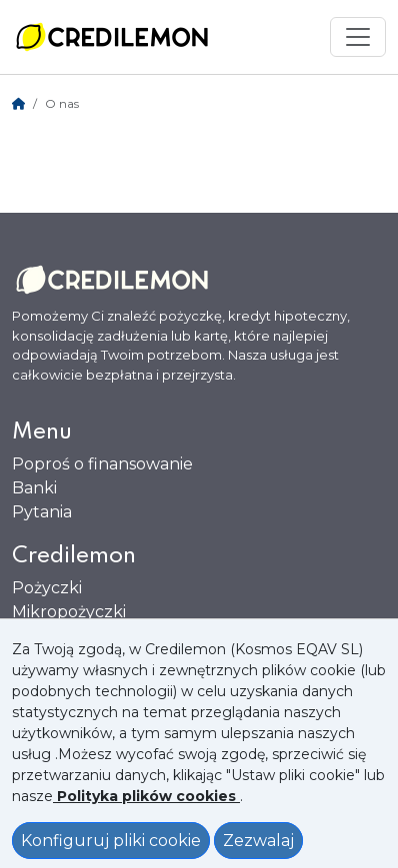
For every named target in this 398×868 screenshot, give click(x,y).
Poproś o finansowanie (102, 464)
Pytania (42, 512)
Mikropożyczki (69, 612)
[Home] (18, 103)
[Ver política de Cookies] (146, 796)
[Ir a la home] (112, 37)
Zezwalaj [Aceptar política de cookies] (258, 841)
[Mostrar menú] (358, 37)
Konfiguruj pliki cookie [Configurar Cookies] (111, 841)
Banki (34, 488)
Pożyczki (47, 588)
